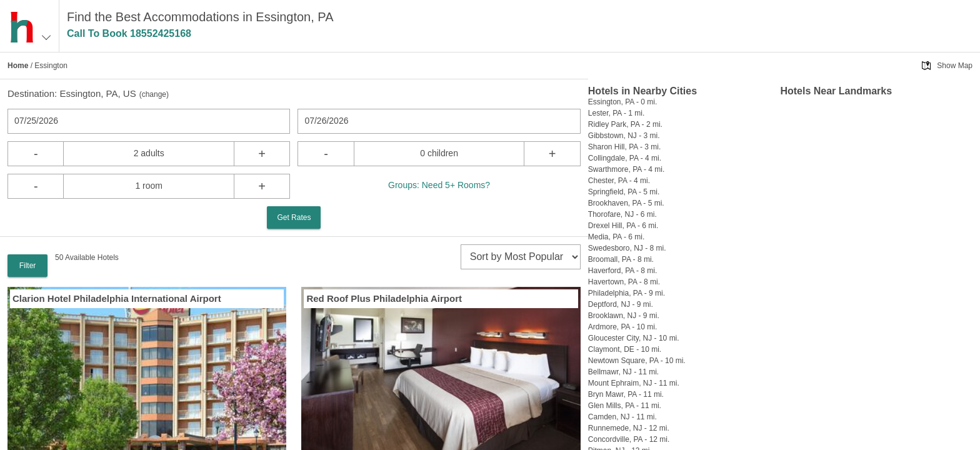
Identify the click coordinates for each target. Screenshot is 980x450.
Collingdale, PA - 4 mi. (625, 158)
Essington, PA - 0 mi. (623, 102)
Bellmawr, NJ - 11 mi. (623, 372)
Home (18, 66)
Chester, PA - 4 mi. (619, 181)
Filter (28, 266)
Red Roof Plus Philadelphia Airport (384, 298)
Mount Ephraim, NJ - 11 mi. (634, 383)
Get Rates (294, 217)
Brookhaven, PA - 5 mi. (626, 203)
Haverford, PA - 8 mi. (622, 271)
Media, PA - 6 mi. (616, 237)
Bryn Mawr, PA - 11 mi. (626, 394)
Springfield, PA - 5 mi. (624, 192)
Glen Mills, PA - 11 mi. (625, 406)
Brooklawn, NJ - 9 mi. (624, 316)
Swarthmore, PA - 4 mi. (626, 169)
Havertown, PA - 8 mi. (624, 282)
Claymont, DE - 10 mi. (625, 349)
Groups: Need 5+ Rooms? (439, 185)
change (154, 94)
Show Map (955, 66)
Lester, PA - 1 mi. (616, 113)
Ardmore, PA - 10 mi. (622, 327)
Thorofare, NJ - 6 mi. (622, 214)
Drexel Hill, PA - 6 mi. (623, 226)
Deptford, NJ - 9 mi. (621, 304)
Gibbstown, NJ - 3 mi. (624, 136)
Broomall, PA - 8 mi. (621, 259)
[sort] (521, 257)
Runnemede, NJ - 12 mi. (629, 428)
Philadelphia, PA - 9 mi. (627, 293)
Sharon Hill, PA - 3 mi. (624, 147)
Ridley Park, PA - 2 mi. (625, 124)
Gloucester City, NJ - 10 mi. (634, 338)
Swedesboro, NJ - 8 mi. (627, 248)
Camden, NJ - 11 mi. (622, 417)
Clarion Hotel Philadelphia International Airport (117, 298)
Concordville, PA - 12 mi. (629, 439)
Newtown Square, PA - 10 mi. (637, 361)
